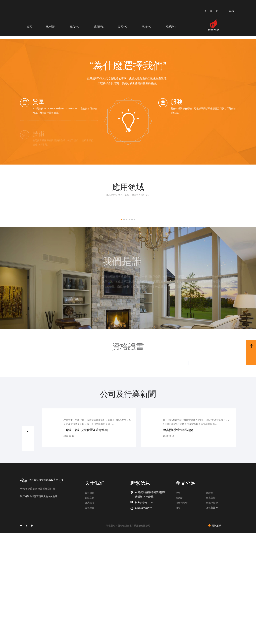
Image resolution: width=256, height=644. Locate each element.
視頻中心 (147, 26)
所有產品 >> (212, 508)
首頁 (29, 26)
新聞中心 (123, 26)
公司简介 (90, 493)
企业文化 (90, 498)
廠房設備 (90, 503)
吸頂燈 (209, 493)
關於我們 (51, 26)
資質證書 (90, 508)
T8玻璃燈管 (212, 503)
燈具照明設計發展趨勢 (178, 430)
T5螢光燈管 (182, 503)
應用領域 (99, 26)
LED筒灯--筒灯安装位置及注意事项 (86, 430)
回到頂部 (214, 525)
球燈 (178, 493)
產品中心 (75, 26)
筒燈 (178, 508)
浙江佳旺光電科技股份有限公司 (134, 525)
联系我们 (171, 26)
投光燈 (179, 498)
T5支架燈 (211, 498)
